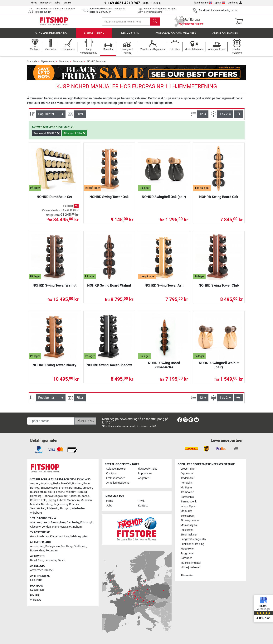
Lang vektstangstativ (193, 539)
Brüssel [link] (49, 570)
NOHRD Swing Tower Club (219, 288)
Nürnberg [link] (47, 504)
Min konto (235, 3)
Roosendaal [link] (37, 551)
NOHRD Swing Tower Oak (109, 199)
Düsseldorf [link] (37, 492)
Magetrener (188, 549)
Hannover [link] (48, 496)
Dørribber (186, 558)
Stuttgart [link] (65, 508)
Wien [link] (85, 537)
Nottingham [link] (74, 527)
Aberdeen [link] (36, 523)
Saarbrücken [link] (38, 508)
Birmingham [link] (58, 523)
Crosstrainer (188, 469)
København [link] (37, 590)
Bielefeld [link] (66, 484)
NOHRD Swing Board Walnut (109, 288)
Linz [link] (66, 537)
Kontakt (67, 3)
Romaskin (187, 483)
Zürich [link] (61, 560)
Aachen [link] (35, 484)
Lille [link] (32, 580)
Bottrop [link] (35, 488)
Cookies (111, 473)
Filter (80, 117)
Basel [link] (33, 560)
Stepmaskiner (189, 535)
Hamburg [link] (36, 496)
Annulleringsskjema (118, 483)
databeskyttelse (148, 469)
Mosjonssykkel (189, 525)
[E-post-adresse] (51, 421)
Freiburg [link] (82, 492)
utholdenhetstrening (51, 35)
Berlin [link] (57, 484)
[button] (238, 117)
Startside (32, 64)
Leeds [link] (46, 523)
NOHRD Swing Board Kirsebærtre (164, 368)
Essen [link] (60, 492)
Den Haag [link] (67, 546)
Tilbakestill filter (75, 136)
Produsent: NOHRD (46, 136)
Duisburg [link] (50, 492)
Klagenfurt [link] (56, 537)
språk (220, 3)
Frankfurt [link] (70, 492)
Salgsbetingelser (116, 469)
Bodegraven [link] (53, 546)
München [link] (86, 500)
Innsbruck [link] (43, 537)
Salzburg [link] (75, 537)
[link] (180, 421)
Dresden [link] (87, 488)
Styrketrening (94, 35)
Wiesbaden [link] (78, 508)
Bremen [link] (63, 488)
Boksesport (187, 516)
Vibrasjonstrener (190, 567)
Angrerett (144, 478)
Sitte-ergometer (190, 520)
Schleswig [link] (52, 508)
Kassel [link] (85, 496)
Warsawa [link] (36, 600)
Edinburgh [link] (86, 523)
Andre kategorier (225, 35)
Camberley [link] (73, 523)
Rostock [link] (74, 504)
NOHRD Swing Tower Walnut (54, 288)
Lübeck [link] (61, 500)
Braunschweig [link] (49, 488)
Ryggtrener (187, 553)
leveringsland (203, 3)
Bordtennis (187, 497)
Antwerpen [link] (37, 570)
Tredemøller (188, 478)
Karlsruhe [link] (75, 496)
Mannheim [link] (73, 500)
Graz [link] (33, 537)
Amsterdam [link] (37, 546)
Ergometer (187, 473)
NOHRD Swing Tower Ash (164, 288)
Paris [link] (39, 580)
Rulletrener (187, 530)
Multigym (186, 488)
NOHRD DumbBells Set (54, 199)
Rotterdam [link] (52, 551)
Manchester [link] (59, 527)
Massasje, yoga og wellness (176, 35)
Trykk (141, 501)
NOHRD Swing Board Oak (219, 199)
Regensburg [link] (61, 504)
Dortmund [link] (75, 488)
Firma (34, 3)
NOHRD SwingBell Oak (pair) (164, 199)
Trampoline (187, 492)
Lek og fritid (130, 35)
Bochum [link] (77, 484)
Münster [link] (35, 504)
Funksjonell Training (192, 544)
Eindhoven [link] (80, 546)
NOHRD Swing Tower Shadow (109, 368)
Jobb (57, 3)
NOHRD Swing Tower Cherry (54, 368)
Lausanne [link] (51, 560)
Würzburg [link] (36, 513)
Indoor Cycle (188, 506)
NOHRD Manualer (97, 64)
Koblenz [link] (35, 500)
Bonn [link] (87, 484)
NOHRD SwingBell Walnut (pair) (219, 368)
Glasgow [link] (35, 527)
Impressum (46, 3)
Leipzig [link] (52, 500)
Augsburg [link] (46, 484)
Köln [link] (44, 500)
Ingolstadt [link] (61, 496)
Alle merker (187, 575)
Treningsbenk (189, 502)
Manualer (64, 64)
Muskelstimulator (191, 563)
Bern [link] (41, 560)
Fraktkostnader (115, 478)
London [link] (46, 527)
